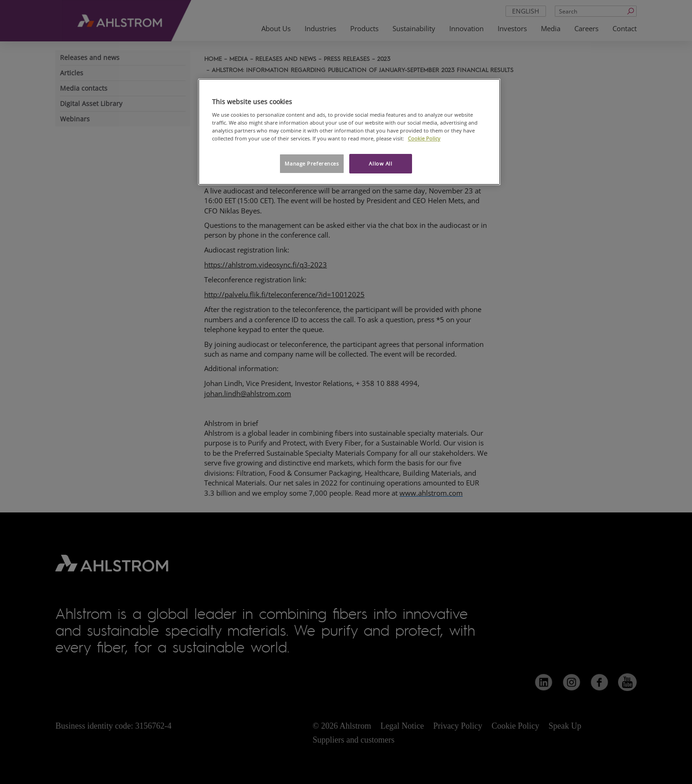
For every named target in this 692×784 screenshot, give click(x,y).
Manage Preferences (312, 163)
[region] (349, 132)
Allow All (380, 163)
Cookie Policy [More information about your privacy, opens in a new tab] (424, 138)
